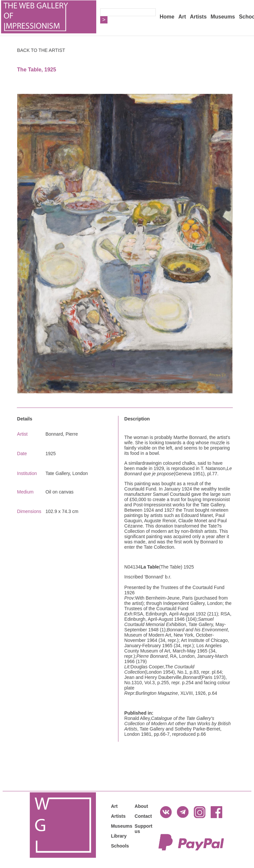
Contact (143, 816)
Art (182, 17)
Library (119, 836)
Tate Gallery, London (66, 473)
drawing (150, 463)
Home (167, 17)
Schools (120, 846)
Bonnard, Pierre (62, 434)
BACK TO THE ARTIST (41, 50)
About (141, 806)
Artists (198, 17)
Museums (223, 17)
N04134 (132, 567)
